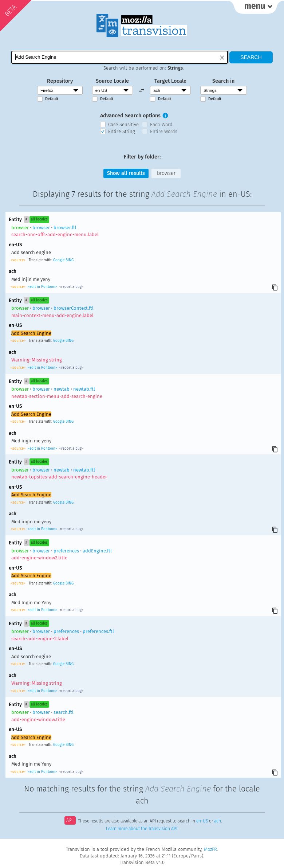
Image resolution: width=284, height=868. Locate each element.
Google (59, 260)
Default (52, 99)
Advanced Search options (130, 116)
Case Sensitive (123, 124)
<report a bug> (71, 287)
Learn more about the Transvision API (142, 829)
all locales (39, 219)
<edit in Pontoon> (42, 287)
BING (70, 260)
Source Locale (112, 81)
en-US (202, 821)
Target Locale (170, 81)
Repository (60, 81)
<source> (19, 260)
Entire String (122, 131)
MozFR (210, 849)
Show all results (126, 173)
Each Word (161, 124)
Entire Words (164, 131)
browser (166, 173)
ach (218, 821)
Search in (223, 81)
